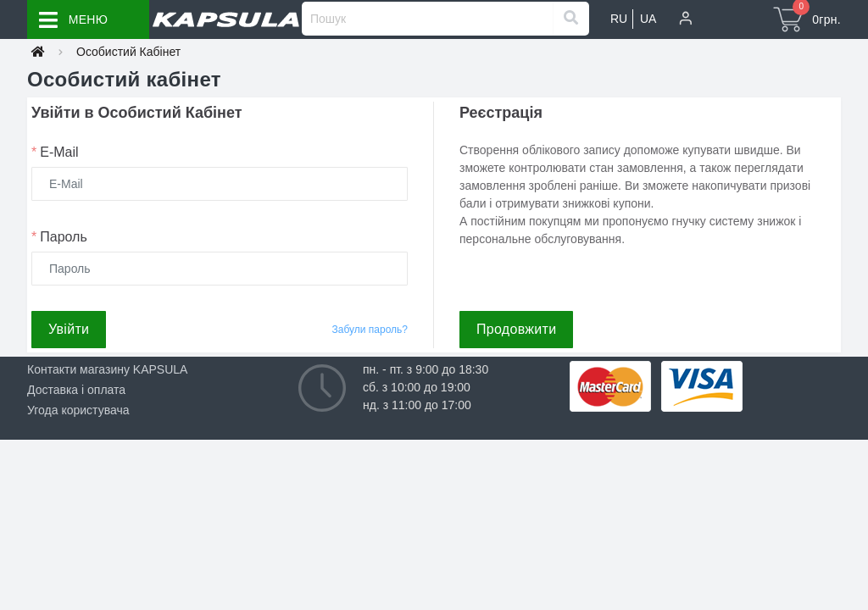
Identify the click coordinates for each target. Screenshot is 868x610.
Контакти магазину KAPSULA (107, 369)
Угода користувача (78, 410)
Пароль (59, 237)
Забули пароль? (370, 330)
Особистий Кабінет (128, 52)
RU (619, 19)
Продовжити (516, 329)
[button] (686, 19)
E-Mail (55, 152)
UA (648, 19)
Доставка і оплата (76, 390)
